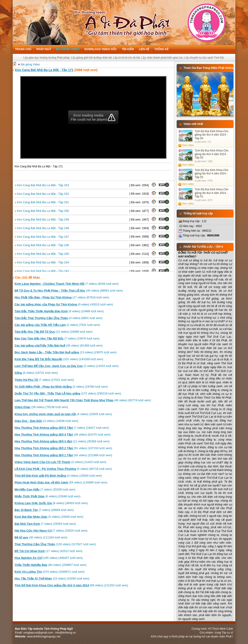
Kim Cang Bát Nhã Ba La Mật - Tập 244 (42, 262)
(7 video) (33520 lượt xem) (51, 531)
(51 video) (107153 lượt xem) (63, 448)
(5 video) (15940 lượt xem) (49, 517)
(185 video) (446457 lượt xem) (49, 558)
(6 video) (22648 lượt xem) (47, 496)
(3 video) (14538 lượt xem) (46, 421)
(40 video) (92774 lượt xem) (83, 400)
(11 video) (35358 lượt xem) (62, 441)
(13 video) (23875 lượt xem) (66, 352)
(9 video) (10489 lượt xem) (59, 311)
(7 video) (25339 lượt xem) (45, 489)
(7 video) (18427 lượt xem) (62, 428)
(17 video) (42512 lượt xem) (48, 551)
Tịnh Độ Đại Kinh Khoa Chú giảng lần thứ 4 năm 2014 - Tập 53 (211, 154)
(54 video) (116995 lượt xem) (61, 482)
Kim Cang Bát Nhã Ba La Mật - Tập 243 (42, 271)
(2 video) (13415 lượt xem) (67, 366)
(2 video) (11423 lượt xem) (60, 462)
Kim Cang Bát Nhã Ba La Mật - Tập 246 (42, 245)
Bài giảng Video (68, 49)
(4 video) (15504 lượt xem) (58, 476)
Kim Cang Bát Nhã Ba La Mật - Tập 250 (42, 211)
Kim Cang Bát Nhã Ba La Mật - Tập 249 (42, 219)
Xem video (188, 145)
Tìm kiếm (128, 49)
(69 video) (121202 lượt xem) (71, 585)
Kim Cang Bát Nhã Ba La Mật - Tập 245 (42, 254)
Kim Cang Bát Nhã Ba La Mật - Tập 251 (42, 202)
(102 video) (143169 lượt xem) (59, 359)
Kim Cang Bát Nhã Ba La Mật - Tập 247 (42, 237)
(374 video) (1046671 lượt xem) (50, 572)
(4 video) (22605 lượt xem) (63, 414)
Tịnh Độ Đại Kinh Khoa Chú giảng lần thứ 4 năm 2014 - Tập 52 (211, 174)
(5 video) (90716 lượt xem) (63, 469)
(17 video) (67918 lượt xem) (62, 297)
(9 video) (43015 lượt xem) (64, 304)
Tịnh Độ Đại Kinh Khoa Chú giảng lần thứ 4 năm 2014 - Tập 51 (211, 193)
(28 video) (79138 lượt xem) (41, 407)
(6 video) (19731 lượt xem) (36, 373)
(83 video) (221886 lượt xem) (63, 455)
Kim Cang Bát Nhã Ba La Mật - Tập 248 (42, 228)
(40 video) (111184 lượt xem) (41, 537)
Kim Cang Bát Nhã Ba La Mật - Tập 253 (42, 185)
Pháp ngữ (43, 49)
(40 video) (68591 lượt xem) (69, 291)
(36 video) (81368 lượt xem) (59, 346)
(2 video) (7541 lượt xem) (57, 325)
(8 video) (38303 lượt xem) (51, 503)
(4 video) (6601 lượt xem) (58, 318)
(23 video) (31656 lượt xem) (52, 578)
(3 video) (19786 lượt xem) (61, 387)
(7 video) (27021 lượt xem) (44, 380)
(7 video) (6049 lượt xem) (67, 284)
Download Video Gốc (100, 49)
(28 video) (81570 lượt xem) (62, 435)
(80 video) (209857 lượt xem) (51, 565)
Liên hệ (144, 49)
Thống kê (161, 49)
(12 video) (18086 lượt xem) (53, 332)
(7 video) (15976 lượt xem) (57, 338)
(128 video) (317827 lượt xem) (55, 544)
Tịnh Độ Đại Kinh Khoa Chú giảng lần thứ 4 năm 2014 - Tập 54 (211, 135)
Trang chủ (23, 49)
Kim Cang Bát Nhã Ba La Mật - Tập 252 (42, 194)
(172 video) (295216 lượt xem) (68, 393)
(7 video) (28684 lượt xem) (44, 510)
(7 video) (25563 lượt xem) (45, 524)
